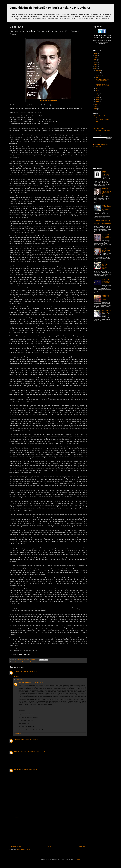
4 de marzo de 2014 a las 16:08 (30, 740)
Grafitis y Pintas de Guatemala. (102, 116)
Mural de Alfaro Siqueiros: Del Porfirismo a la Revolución (106, 297)
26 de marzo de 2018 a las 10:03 (32, 769)
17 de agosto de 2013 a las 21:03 (28, 672)
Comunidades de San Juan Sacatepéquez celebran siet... (102, 81)
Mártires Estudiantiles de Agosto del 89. (106, 173)
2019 (96, 55)
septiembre (99, 75)
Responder (17, 676)
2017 (96, 60)
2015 (96, 64)
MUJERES (97, 118)
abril (97, 95)
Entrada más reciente (15, 847)
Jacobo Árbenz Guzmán (21, 662)
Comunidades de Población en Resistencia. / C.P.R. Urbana (50, 8)
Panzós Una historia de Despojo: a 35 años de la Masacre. (105, 266)
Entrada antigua (82, 847)
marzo (98, 97)
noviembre (99, 71)
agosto (98, 77)
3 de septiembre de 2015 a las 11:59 (36, 751)
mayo (97, 93)
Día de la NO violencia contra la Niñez (106, 250)
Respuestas (19, 680)
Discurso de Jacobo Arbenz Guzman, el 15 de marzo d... (103, 85)
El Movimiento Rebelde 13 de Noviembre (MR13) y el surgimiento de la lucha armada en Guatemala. (103, 223)
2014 (96, 66)
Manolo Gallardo (30, 662)
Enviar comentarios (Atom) (23, 849)
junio (97, 91)
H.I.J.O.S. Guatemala (99, 129)
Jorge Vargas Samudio (20, 751)
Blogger (78, 860)
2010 (96, 109)
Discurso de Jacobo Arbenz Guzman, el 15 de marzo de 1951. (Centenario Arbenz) (106, 192)
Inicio (50, 847)
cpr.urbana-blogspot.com (101, 144)
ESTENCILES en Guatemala (101, 120)
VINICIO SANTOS (23, 683)
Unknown (17, 672)
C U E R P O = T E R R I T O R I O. (107, 311)
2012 (96, 104)
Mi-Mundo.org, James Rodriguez (102, 131)
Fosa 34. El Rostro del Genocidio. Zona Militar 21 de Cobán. (106, 237)
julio (97, 88)
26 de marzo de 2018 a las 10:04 (37, 683)
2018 (96, 58)
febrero (98, 99)
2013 (96, 69)
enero (97, 102)
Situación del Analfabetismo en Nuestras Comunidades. (106, 207)
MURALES (97, 122)
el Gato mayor (18, 740)
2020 (96, 53)
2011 (96, 107)
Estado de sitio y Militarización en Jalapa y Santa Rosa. (106, 282)
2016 (96, 62)
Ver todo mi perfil (97, 147)
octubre (98, 73)
